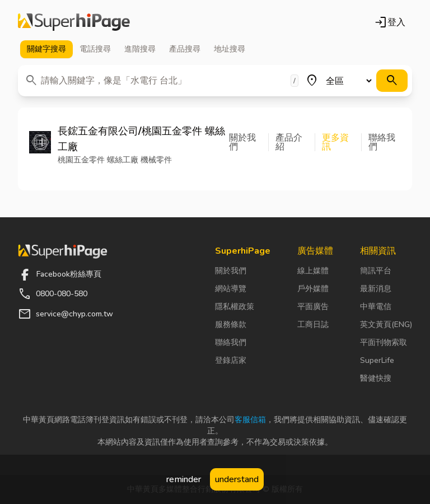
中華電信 (376, 307)
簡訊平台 (376, 271)
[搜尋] (392, 81)
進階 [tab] (140, 49)
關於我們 (231, 271)
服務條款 (231, 325)
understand (237, 479)
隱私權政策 (235, 307)
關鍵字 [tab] (46, 49)
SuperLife (377, 360)
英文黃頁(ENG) (386, 325)
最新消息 (376, 289)
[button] (249, 142)
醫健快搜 (376, 378)
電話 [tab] (95, 49)
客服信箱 (250, 420)
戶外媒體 (313, 289)
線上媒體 (313, 271)
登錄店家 (231, 360)
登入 (390, 22)
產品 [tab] (185, 49)
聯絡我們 (231, 342)
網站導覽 (231, 289)
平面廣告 (313, 307)
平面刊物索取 (384, 342)
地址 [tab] (230, 49)
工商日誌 (313, 325)
